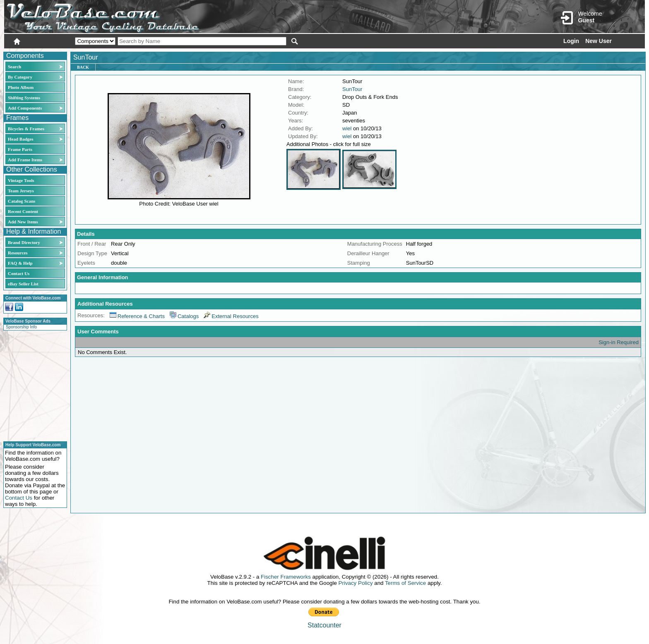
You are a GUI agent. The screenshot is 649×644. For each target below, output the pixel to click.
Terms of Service (405, 583)
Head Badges (20, 139)
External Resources (231, 316)
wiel (347, 128)
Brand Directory (24, 242)
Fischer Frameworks (286, 577)
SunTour (352, 89)
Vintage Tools (21, 180)
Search (14, 67)
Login (571, 41)
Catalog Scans (22, 201)
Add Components (25, 108)
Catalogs (184, 316)
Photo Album (21, 87)
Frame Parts (20, 149)
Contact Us (19, 273)
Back (83, 67)
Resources (18, 253)
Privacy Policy (356, 583)
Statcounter (324, 625)
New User (599, 41)
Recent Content (23, 211)
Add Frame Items (25, 160)
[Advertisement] (33, 385)
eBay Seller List (23, 284)
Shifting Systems (24, 98)
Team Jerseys (21, 191)
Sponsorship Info (21, 327)
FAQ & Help (20, 263)
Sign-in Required (619, 342)
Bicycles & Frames (27, 129)
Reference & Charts (137, 316)
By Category (20, 77)
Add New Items (23, 222)
